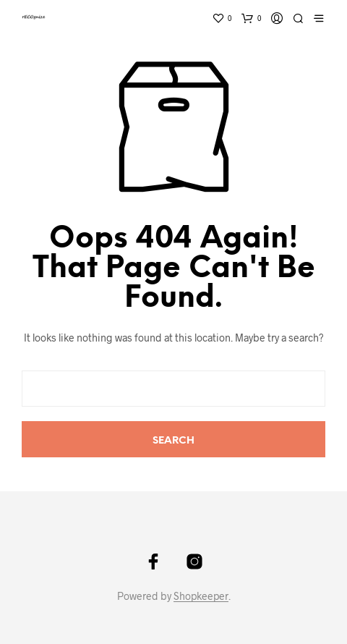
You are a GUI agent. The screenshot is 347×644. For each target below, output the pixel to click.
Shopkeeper (201, 596)
